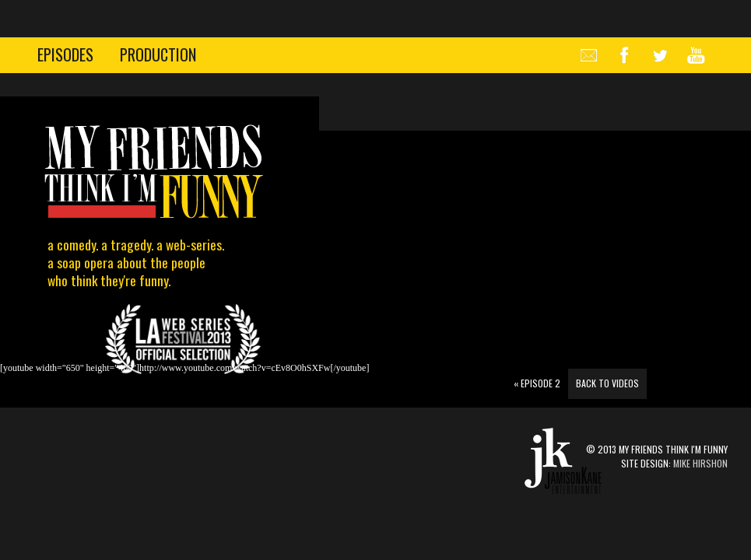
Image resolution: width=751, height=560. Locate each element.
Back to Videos (607, 383)
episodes (65, 54)
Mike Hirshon (700, 463)
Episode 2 (537, 383)
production (158, 54)
